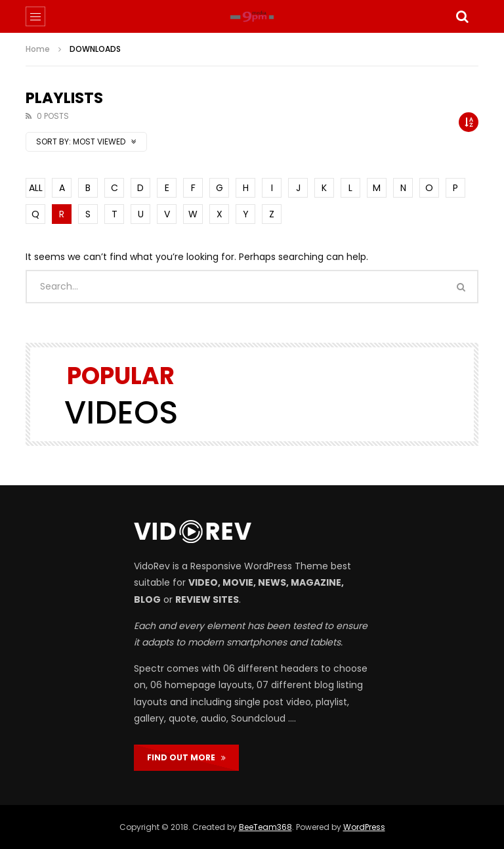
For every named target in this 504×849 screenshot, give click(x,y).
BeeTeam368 (265, 827)
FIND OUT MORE (186, 757)
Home (38, 49)
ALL (36, 188)
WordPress (364, 827)
